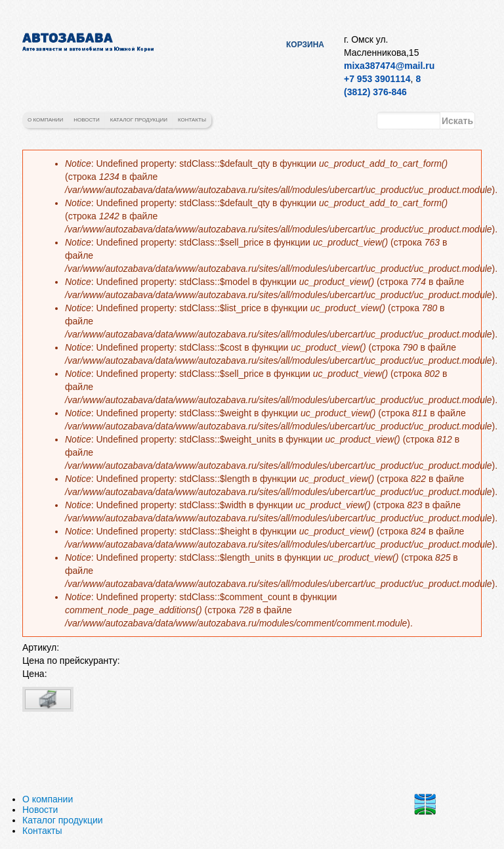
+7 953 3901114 (377, 79)
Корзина (305, 45)
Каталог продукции (139, 120)
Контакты (192, 120)
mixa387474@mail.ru (389, 66)
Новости (86, 120)
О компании (45, 120)
